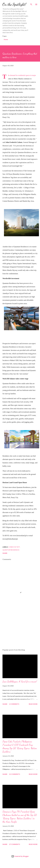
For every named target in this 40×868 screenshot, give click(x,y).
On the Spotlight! (14, 4)
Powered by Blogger (20, 856)
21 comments (15, 774)
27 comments (15, 844)
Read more (33, 704)
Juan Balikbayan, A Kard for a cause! (20, 681)
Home (6, 39)
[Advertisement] (20, 629)
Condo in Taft (14, 547)
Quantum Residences (11, 550)
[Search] (31, 4)
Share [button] (5, 553)
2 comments (14, 704)
